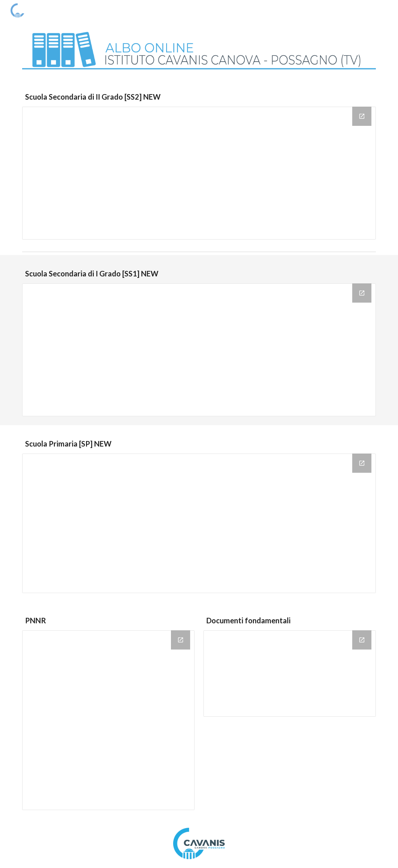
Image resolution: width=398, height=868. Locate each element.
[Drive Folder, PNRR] (108, 720)
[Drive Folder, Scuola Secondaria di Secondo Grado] (199, 173)
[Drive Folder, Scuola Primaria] (199, 523)
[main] (199, 97)
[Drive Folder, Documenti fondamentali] (289, 674)
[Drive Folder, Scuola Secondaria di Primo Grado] (199, 350)
